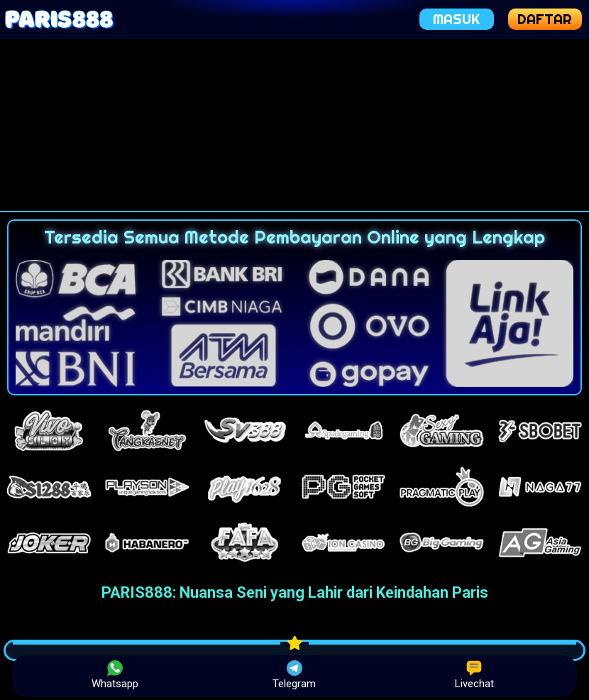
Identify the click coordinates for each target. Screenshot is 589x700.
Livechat (474, 675)
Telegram (294, 675)
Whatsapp (115, 675)
